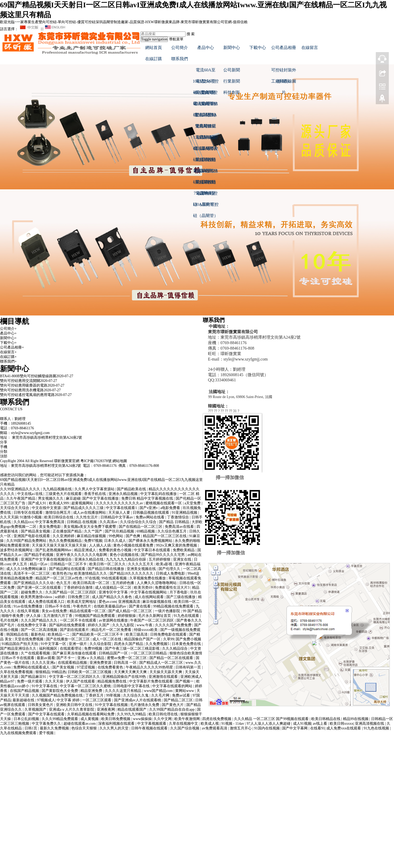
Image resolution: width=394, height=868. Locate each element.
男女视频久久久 (51, 498)
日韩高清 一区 (126, 663)
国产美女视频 (64, 667)
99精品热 (59, 672)
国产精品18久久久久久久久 (132, 573)
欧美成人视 (210, 724)
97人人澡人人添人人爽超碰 (269, 724)
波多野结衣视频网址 (17, 550)
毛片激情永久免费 (145, 705)
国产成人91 (38, 503)
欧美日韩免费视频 (116, 719)
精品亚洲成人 (86, 550)
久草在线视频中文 (184, 724)
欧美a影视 (165, 564)
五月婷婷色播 (124, 583)
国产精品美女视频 (36, 531)
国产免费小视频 (188, 639)
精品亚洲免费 (92, 691)
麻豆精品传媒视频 (92, 536)
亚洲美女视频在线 (142, 569)
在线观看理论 (71, 649)
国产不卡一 (66, 658)
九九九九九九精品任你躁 (126, 559)
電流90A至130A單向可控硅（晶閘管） (206, 195)
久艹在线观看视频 (36, 653)
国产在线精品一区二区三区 (141, 527)
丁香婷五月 (95, 695)
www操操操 (142, 719)
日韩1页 (31, 728)
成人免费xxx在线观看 (344, 728)
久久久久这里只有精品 (124, 691)
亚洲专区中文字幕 (114, 592)
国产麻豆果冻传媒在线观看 (75, 653)
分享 (4, 442)
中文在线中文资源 (47, 508)
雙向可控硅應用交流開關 (20, 381)
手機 (4, 447)
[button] (206, 59)
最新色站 (39, 634)
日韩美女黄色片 (41, 705)
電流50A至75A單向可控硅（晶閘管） (206, 184)
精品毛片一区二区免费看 (112, 630)
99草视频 (114, 695)
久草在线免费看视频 (17, 672)
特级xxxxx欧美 (146, 630)
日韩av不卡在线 (58, 606)
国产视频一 (185, 681)
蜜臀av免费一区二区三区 (127, 658)
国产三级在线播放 (181, 597)
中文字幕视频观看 (152, 724)
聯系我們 (180, 59)
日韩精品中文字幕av (117, 517)
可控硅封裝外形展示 (284, 72)
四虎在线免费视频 (217, 719)
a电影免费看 (171, 508)
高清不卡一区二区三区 (32, 573)
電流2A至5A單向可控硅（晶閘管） (205, 150)
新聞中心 (232, 48)
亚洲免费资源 (101, 663)
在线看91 (317, 728)
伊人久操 (34, 616)
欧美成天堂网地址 (82, 602)
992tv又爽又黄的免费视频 (177, 545)
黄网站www (185, 691)
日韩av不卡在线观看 (18, 658)
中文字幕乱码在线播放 (159, 494)
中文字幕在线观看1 (122, 508)
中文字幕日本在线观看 (152, 550)
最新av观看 (46, 658)
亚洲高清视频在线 (370, 724)
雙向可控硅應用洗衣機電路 (22, 390)
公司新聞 (232, 70)
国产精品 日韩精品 (174, 522)
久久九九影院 (124, 625)
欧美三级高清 (137, 634)
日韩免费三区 (79, 597)
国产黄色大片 (173, 705)
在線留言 (310, 48)
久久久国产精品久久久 (40, 620)
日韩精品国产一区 (114, 653)
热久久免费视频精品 (66, 541)
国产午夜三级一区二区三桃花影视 (133, 649)
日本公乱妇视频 (27, 719)
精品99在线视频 (356, 719)
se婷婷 (60, 597)
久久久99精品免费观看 (60, 719)
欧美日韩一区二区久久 (108, 564)
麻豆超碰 (73, 498)
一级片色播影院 (168, 611)
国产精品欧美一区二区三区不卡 (98, 634)
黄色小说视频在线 (125, 555)
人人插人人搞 (100, 545)
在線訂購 (154, 59)
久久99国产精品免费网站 (27, 541)
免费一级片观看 (30, 681)
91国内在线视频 (268, 728)
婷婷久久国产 (99, 625)
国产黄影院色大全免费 (60, 691)
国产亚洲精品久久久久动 (34, 583)
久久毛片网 (161, 695)
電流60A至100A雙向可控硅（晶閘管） (206, 72)
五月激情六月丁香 (58, 616)
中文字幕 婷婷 (69, 700)
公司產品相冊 (284, 48)
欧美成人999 (59, 503)
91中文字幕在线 (45, 686)
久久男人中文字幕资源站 (95, 489)
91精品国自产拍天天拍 (20, 644)
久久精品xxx (24, 522)
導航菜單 (176, 39)
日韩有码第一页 (189, 667)
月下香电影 (179, 592)
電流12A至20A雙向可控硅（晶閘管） (206, 94)
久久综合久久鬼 (136, 695)
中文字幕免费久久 (47, 724)
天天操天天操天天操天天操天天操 (60, 545)
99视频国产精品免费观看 (96, 616)
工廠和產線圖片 (284, 83)
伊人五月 (20, 564)
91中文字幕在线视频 (112, 705)
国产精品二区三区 (179, 700)
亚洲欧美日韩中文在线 (75, 705)
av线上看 (320, 724)
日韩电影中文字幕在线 (132, 686)
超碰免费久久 (32, 592)
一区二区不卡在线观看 (79, 620)
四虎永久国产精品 (129, 644)
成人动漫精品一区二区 (114, 588)
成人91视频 (302, 724)
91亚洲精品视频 (185, 513)
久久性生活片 (87, 517)
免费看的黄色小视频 (116, 550)
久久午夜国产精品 (21, 498)
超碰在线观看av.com (80, 724)
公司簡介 (180, 48)
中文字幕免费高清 (50, 522)
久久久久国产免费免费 (174, 625)
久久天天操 (55, 681)
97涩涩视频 (86, 667)
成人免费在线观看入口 (47, 602)
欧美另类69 (144, 588)
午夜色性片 (82, 606)
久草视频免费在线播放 (148, 578)
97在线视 (92, 578)
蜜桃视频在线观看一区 (164, 503)
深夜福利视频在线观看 (117, 724)
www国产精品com (159, 691)
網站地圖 (120, 461)
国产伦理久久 (170, 569)
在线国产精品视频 (25, 691)
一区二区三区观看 (97, 700)
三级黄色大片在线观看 (64, 494)
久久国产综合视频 (185, 728)
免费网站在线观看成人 (32, 667)
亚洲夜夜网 (106, 709)
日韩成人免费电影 (171, 573)
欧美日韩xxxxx (342, 724)
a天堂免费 (193, 503)
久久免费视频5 (158, 644)
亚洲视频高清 (130, 602)
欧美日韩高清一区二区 (92, 583)
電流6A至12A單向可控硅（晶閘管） (205, 172)
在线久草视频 (29, 611)
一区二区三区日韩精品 (149, 653)
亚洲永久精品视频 (124, 494)
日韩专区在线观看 (29, 513)
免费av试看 (182, 695)
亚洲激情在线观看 (164, 677)
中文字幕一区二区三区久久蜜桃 (86, 686)
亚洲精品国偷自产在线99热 (125, 677)
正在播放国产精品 (68, 531)
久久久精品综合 (175, 649)
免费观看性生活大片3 (173, 588)
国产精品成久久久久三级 (84, 508)
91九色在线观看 (187, 616)
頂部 (4, 456)
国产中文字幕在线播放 (101, 498)
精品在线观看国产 (132, 709)
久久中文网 (163, 719)
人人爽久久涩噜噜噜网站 (157, 583)
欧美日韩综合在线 (59, 517)
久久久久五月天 (141, 564)
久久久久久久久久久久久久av (120, 503)
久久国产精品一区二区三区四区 (71, 592)
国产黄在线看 (140, 606)
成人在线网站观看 (150, 597)
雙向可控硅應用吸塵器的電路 (24, 385)
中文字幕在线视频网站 (149, 592)
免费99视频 (94, 649)
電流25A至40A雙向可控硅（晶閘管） (206, 83)
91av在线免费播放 (28, 606)
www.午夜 (145, 625)
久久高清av (109, 522)
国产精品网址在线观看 (68, 569)
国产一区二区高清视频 (40, 630)
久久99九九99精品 (132, 714)
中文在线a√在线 (30, 494)
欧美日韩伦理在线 (164, 714)
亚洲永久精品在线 (90, 559)
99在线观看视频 (115, 578)
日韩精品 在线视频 (82, 522)
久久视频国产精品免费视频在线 (58, 695)
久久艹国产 (94, 531)
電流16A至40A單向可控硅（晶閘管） (206, 161)
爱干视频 (47, 733)
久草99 (169, 639)
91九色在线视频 (377, 728)
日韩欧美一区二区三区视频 (90, 672)
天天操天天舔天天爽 (166, 672)
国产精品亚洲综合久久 (19, 649)
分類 (4, 452)
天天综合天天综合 (15, 508)
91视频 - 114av (233, 724)
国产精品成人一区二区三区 (162, 663)
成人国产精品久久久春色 (112, 597)
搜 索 (191, 34)
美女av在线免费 (55, 611)
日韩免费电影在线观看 (169, 634)
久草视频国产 (36, 709)
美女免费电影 (50, 527)
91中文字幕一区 (54, 644)
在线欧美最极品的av (110, 606)
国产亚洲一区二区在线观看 (40, 588)
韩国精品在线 (18, 634)
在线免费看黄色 (111, 667)
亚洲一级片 (78, 644)
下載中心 (258, 48)
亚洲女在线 (183, 559)
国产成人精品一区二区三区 (131, 611)
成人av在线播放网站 (90, 513)
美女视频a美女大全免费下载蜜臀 (90, 527)
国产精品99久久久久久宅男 (163, 555)
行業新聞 (232, 81)
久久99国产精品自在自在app (172, 709)
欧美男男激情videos (37, 597)
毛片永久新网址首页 (155, 616)
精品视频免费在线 (112, 681)
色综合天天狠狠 (85, 728)
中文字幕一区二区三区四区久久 (75, 677)
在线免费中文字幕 (32, 625)
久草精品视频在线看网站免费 (91, 714)
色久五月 (64, 583)
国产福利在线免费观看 (68, 625)
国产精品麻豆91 (34, 677)
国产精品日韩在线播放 (106, 569)
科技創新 (232, 92)
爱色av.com (107, 602)
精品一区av (39, 564)
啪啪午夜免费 (13, 616)
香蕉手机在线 (96, 494)
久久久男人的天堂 (115, 728)
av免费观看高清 (215, 728)
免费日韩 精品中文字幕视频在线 (148, 498)
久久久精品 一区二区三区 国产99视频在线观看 (272, 719)
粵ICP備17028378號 (96, 461)
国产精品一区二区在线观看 (172, 658)
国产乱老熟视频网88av (54, 550)
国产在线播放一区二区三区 (68, 639)
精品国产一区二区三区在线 (165, 536)
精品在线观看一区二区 (88, 611)
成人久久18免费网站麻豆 (27, 569)
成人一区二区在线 (107, 639)
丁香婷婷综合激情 (79, 588)
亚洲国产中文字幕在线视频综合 (47, 559)
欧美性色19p (63, 573)
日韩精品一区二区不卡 (69, 564)
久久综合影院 (101, 644)
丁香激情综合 (179, 517)
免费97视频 (93, 541)
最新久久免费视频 (55, 728)
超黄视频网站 (83, 503)
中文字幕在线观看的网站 (173, 686)
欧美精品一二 (59, 634)
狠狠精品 (43, 672)
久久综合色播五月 (173, 531)
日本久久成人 (116, 541)
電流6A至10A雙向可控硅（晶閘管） (205, 105)
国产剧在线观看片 (75, 630)
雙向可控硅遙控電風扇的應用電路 (27, 395)
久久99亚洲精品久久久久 (21, 489)
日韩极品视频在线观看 (151, 513)
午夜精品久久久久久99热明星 (150, 667)
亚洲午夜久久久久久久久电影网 (82, 555)
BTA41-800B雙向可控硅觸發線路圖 (28, 376)
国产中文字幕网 (295, 728)
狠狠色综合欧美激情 (186, 653)
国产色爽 (134, 536)
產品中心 (206, 48)
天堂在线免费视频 (29, 639)
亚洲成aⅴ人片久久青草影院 (72, 709)
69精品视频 (146, 531)
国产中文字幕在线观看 (47, 714)
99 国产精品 (192, 611)
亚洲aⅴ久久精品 (91, 658)
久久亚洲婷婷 (64, 536)
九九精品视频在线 (58, 489)
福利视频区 (49, 649)
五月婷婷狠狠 (160, 559)
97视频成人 (46, 700)
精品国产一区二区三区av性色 (59, 578)
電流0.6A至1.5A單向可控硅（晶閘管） (206, 139)
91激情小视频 (31, 517)
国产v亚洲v (149, 508)
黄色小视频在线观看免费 (134, 545)
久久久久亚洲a (44, 663)
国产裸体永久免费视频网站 (151, 541)
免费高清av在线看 (180, 527)
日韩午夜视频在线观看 (150, 728)
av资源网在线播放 (114, 620)
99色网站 (116, 536)
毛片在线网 (10, 620)
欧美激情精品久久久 (91, 573)
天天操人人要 (120, 513)
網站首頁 (154, 48)
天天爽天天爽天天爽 (131, 672)
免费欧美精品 (184, 550)
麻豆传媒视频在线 (157, 602)
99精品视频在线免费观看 (174, 606)
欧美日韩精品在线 (326, 719)
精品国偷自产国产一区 (143, 639)
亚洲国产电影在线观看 (32, 536)
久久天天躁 (9, 517)
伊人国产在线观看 (81, 681)
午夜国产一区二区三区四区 (152, 620)
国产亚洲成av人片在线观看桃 (138, 700)
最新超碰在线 (24, 700)
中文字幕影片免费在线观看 (151, 681)
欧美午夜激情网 (188, 719)
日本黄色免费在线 (187, 644)
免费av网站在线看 (151, 517)
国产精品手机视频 (39, 555)
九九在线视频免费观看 (19, 733)
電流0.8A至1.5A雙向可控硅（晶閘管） (206, 128)
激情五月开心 (241, 728)
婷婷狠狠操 (127, 616)
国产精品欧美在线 (132, 489)
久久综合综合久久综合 (139, 522)
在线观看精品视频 (73, 663)
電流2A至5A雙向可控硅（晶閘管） (205, 116)
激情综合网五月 (59, 513)
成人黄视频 (90, 719)
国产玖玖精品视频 (120, 531)
